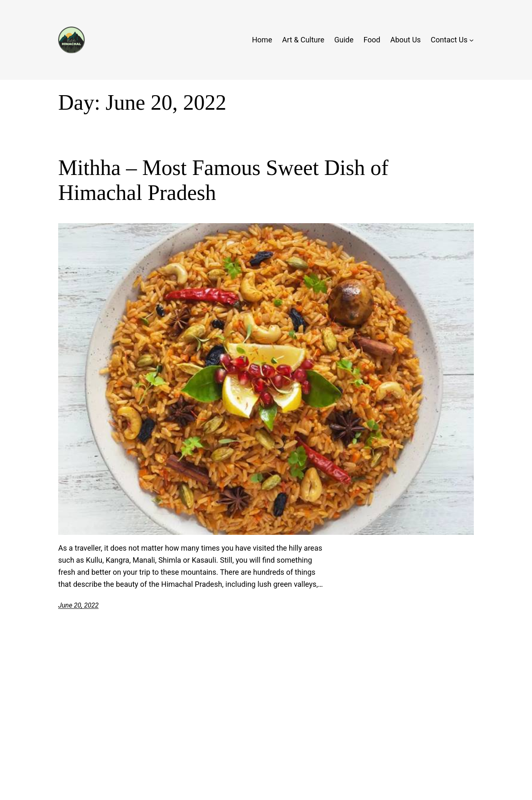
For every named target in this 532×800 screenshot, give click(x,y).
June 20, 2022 (78, 605)
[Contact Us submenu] (472, 40)
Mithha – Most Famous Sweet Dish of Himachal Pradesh (223, 180)
